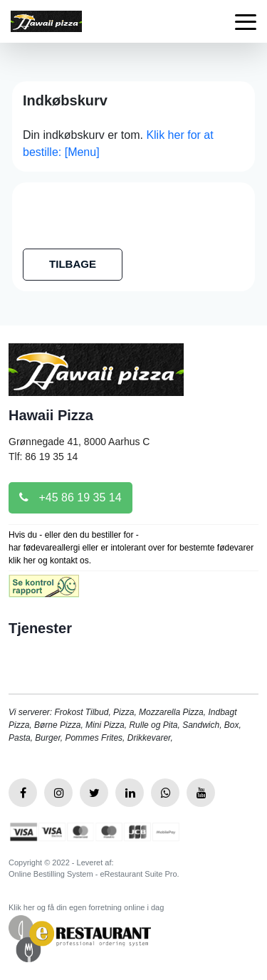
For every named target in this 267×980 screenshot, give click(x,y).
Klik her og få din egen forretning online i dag (86, 907)
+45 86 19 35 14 (70, 497)
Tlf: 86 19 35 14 (43, 457)
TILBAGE (73, 264)
